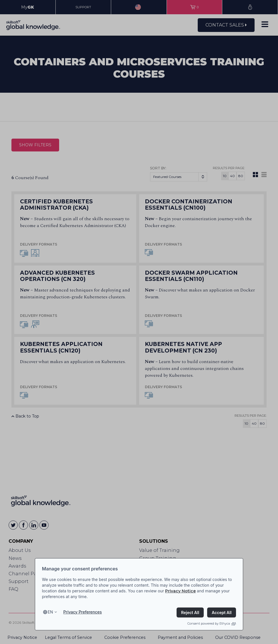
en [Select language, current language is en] (50, 612)
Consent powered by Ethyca (212, 623)
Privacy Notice (180, 591)
